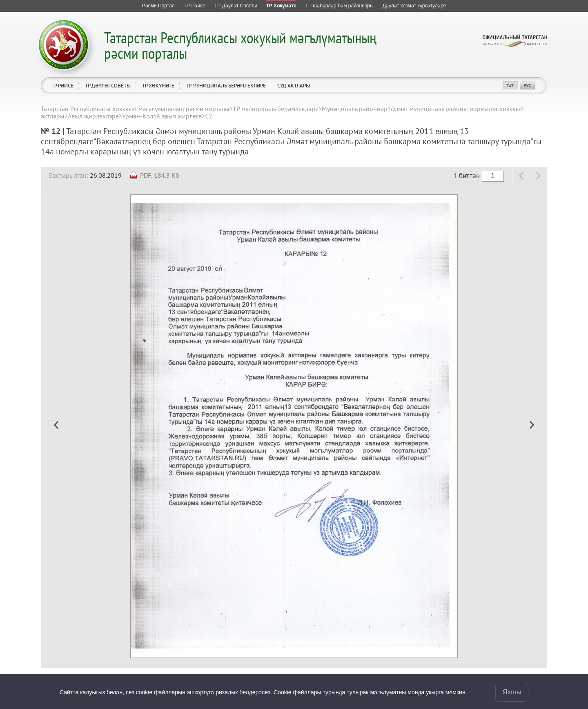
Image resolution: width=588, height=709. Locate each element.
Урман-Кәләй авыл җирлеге (162, 116)
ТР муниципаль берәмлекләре (226, 86)
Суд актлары (294, 86)
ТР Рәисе (62, 86)
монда (416, 692)
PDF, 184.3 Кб (160, 175)
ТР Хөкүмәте (158, 86)
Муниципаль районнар (355, 109)
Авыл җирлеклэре (93, 116)
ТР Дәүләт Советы (108, 86)
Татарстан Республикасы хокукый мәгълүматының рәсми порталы (240, 45)
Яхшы (512, 692)
